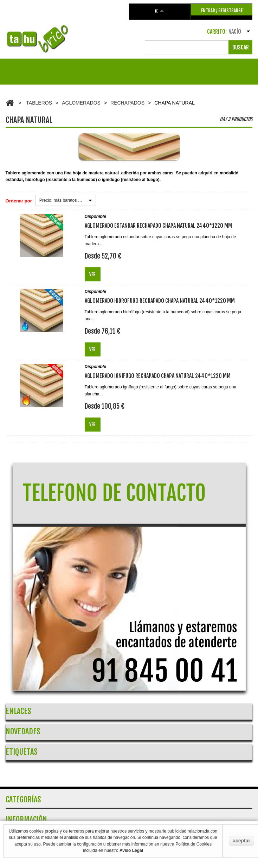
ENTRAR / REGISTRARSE (222, 11)
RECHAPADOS (127, 103)
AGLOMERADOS (81, 103)
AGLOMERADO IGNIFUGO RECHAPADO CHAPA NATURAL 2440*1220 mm (158, 376)
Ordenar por (19, 201)
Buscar (241, 47)
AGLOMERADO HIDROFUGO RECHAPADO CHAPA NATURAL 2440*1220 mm (160, 301)
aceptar (241, 841)
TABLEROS (39, 103)
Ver (92, 274)
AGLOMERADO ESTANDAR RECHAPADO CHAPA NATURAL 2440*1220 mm (158, 226)
